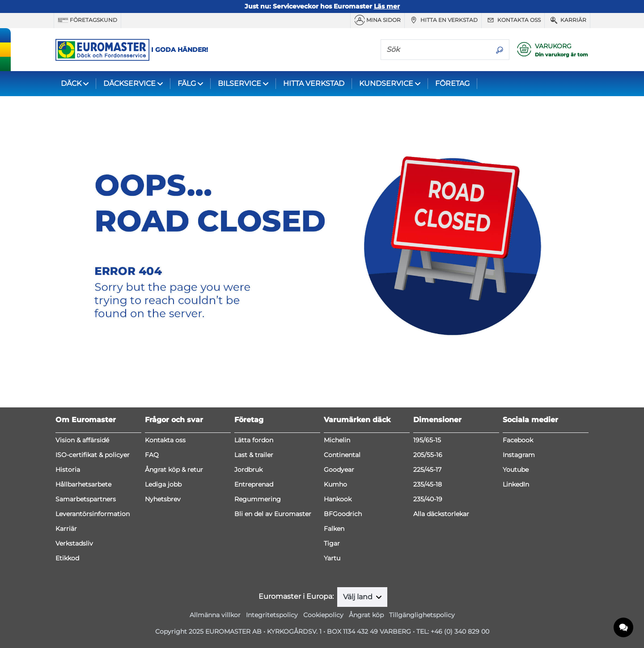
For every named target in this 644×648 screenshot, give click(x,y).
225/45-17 (427, 470)
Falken (334, 529)
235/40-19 (428, 499)
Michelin (337, 440)
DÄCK (71, 83)
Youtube (516, 470)
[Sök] (436, 49)
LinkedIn (516, 484)
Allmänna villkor (215, 615)
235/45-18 (428, 484)
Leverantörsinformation (93, 514)
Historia (68, 470)
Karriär (567, 20)
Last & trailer (254, 455)
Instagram (519, 455)
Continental (342, 455)
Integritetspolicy (272, 615)
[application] (624, 628)
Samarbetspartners (86, 499)
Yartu (332, 558)
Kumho (335, 484)
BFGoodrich (343, 514)
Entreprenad (254, 484)
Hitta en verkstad (443, 20)
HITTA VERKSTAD (314, 83)
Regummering (258, 499)
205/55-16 (428, 455)
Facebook (518, 440)
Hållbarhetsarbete (83, 484)
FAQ (152, 455)
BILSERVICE (239, 83)
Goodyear (339, 470)
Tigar (332, 543)
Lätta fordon (254, 440)
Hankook (338, 499)
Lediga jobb (163, 484)
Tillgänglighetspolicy (422, 615)
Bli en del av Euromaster (273, 514)
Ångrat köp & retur (174, 470)
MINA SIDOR (377, 20)
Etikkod (67, 558)
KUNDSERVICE (386, 83)
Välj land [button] (359, 597)
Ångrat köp (366, 615)
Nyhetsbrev (163, 499)
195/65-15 (427, 440)
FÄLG (187, 83)
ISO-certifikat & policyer (93, 455)
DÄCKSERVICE (129, 83)
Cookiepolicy (323, 615)
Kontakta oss (513, 20)
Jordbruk (248, 470)
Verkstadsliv (74, 543)
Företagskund (87, 20)
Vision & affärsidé (82, 440)
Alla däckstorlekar (441, 514)
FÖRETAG (452, 83)
